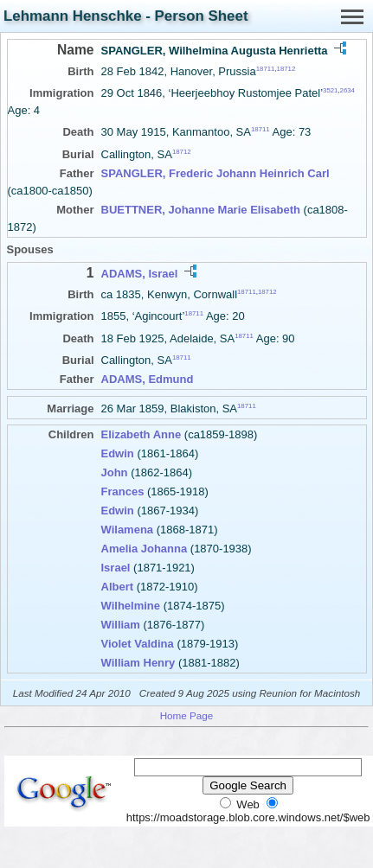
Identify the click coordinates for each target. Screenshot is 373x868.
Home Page (187, 715)
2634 (347, 90)
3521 (330, 90)
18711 (266, 69)
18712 (286, 69)
